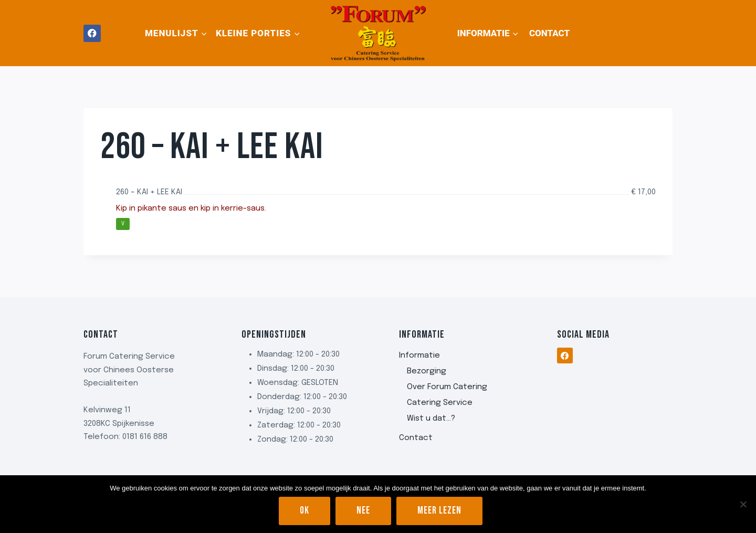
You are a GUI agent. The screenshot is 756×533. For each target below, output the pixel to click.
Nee (363, 511)
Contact (549, 33)
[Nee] (743, 504)
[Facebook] (92, 33)
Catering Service (440, 403)
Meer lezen (439, 511)
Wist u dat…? (431, 419)
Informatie (419, 356)
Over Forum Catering (447, 387)
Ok (304, 511)
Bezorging (427, 371)
